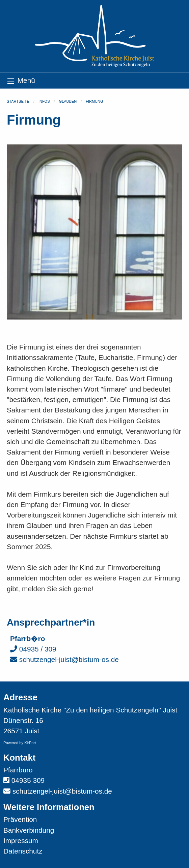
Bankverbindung (29, 830)
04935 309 (28, 780)
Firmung (94, 101)
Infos (44, 101)
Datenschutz (23, 851)
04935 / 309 (33, 649)
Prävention (20, 819)
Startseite (18, 101)
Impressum (21, 841)
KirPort (30, 743)
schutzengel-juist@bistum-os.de (64, 659)
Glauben (68, 101)
